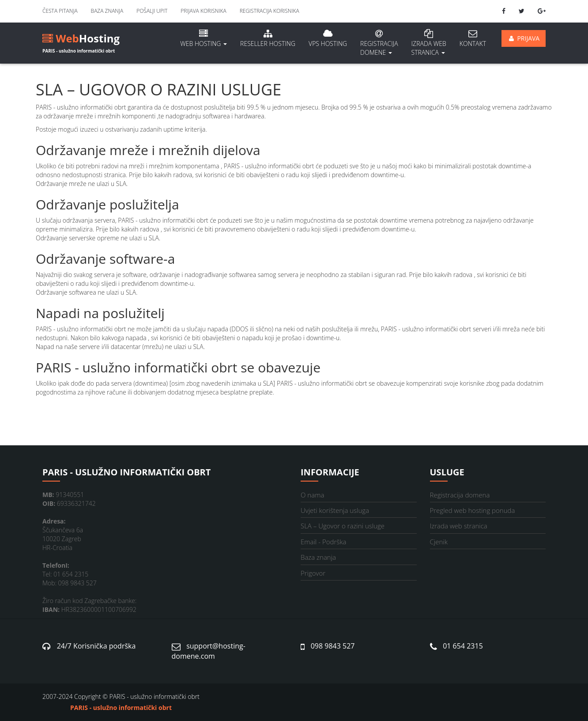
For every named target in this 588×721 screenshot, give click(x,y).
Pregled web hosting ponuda (473, 510)
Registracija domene (379, 43)
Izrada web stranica (459, 526)
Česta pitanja (60, 11)
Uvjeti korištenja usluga (335, 510)
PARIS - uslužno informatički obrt (121, 708)
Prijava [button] (524, 38)
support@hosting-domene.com (209, 651)
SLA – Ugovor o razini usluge (343, 526)
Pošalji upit (152, 11)
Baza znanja (107, 11)
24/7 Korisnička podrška (96, 646)
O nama (312, 495)
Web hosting (204, 38)
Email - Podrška (323, 542)
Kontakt (473, 38)
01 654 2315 (463, 646)
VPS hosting (328, 38)
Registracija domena (460, 495)
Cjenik (439, 542)
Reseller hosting (268, 38)
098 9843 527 (333, 646)
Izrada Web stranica (429, 43)
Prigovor (313, 573)
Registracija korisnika (269, 11)
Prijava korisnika (203, 11)
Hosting (81, 40)
